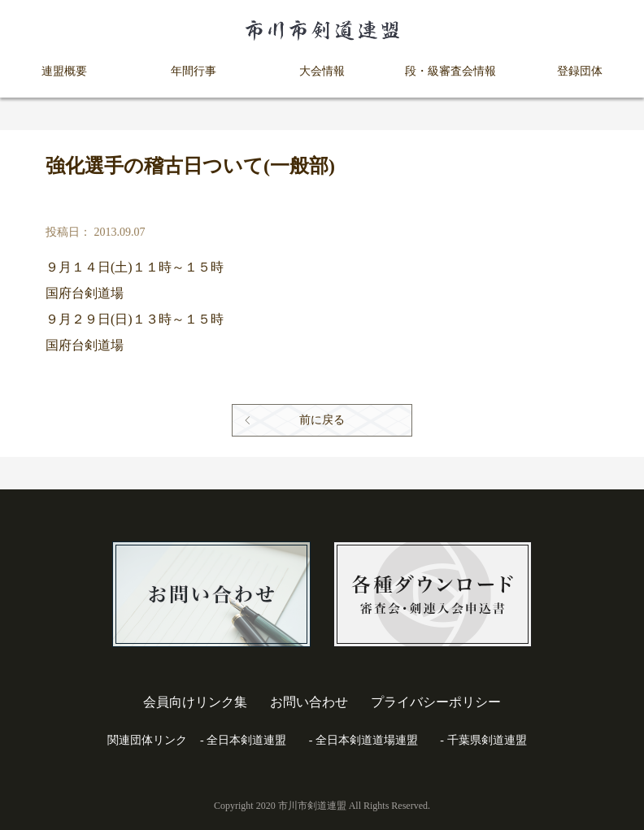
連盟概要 (64, 71)
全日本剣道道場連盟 (367, 740)
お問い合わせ (309, 702)
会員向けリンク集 (195, 702)
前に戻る (322, 420)
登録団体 (580, 71)
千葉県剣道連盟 (487, 740)
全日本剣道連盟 (246, 740)
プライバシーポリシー (436, 702)
